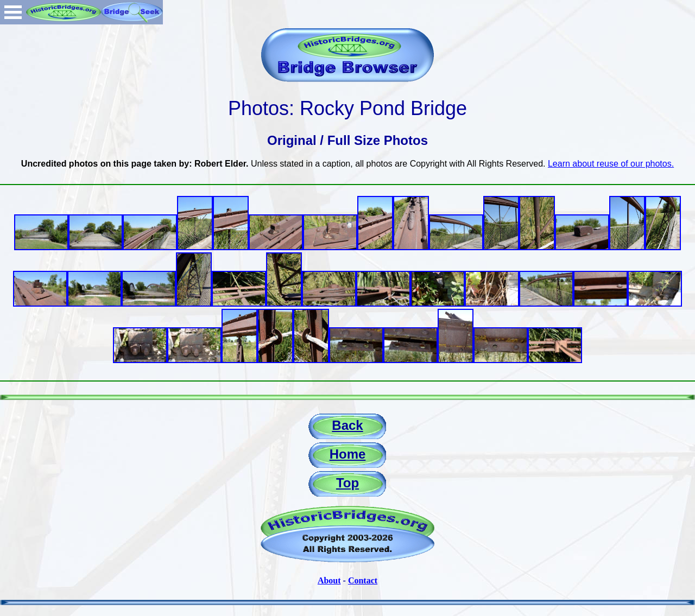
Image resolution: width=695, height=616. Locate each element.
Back (347, 425)
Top (347, 483)
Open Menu (13, 12)
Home (348, 454)
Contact (363, 580)
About (329, 580)
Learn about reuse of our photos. (611, 164)
